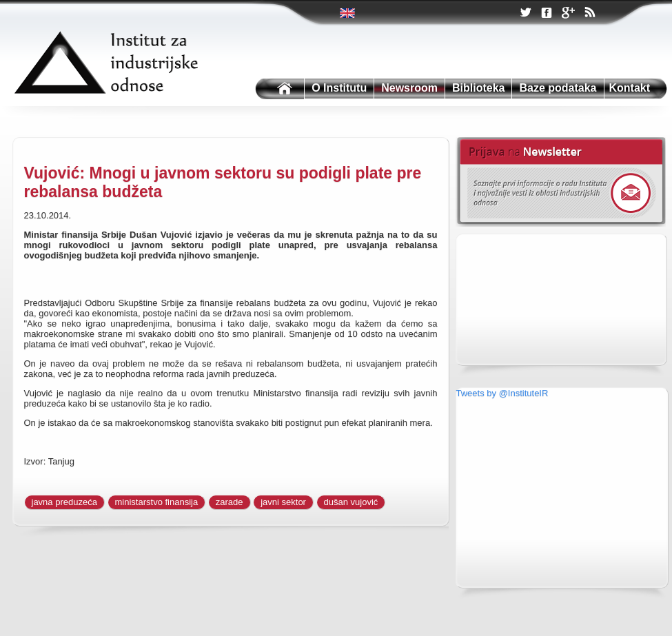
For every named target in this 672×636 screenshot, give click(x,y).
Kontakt (630, 88)
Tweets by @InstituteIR (502, 393)
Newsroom (409, 88)
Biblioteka (478, 88)
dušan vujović (351, 502)
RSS (589, 14)
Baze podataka (558, 88)
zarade (230, 502)
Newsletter (561, 182)
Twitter (348, 13)
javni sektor (283, 502)
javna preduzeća (64, 502)
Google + (568, 14)
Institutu (278, 89)
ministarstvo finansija (157, 502)
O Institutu (339, 88)
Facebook (547, 13)
